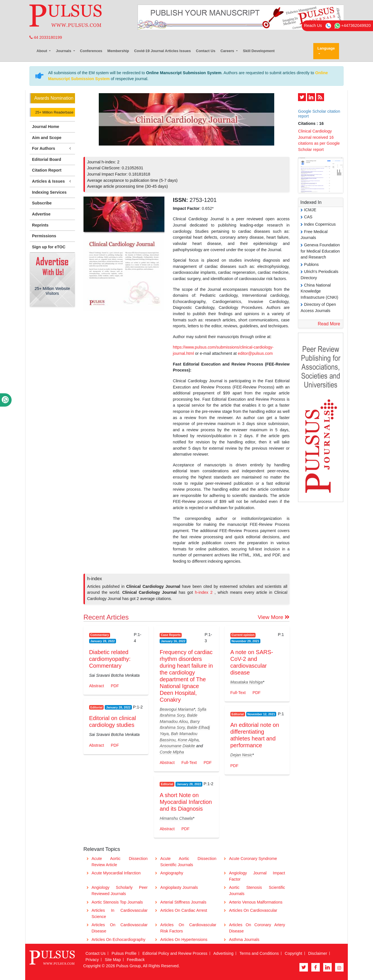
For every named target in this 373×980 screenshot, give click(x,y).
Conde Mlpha (172, 752)
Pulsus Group (128, 966)
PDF (115, 686)
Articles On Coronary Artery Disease (257, 928)
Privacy (92, 960)
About (42, 51)
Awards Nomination (54, 98)
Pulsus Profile (124, 953)
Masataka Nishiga (246, 682)
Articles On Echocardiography (118, 940)
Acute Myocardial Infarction (116, 873)
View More (274, 617)
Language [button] (326, 48)
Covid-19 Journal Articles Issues (162, 51)
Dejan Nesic (241, 755)
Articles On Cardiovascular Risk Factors (188, 928)
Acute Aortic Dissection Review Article (119, 862)
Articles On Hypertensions (184, 940)
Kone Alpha (188, 740)
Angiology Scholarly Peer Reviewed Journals (119, 891)
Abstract (97, 686)
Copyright (293, 953)
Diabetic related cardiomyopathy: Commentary (110, 659)
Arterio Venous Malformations (256, 902)
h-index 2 (205, 592)
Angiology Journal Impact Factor (257, 876)
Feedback (136, 960)
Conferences (91, 51)
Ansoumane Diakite (177, 746)
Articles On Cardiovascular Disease (119, 928)
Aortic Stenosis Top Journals (117, 902)
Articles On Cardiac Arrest (184, 910)
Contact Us (206, 51)
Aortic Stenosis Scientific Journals (257, 891)
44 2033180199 (46, 37)
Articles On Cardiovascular (253, 910)
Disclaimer (318, 953)
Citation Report (47, 170)
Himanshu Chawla (176, 818)
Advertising (223, 953)
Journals (64, 51)
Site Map (113, 960)
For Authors (52, 149)
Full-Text (189, 763)
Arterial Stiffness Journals (183, 902)
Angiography (172, 873)
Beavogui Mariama (177, 709)
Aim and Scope (47, 138)
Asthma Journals (244, 940)
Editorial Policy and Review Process (175, 953)
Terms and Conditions (259, 953)
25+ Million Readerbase (54, 112)
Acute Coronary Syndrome (253, 859)
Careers (228, 51)
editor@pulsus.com (255, 353)
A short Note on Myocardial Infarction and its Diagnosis (186, 802)
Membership (118, 51)
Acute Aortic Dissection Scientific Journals (188, 862)
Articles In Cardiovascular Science (119, 913)
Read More (329, 324)
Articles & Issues (52, 181)
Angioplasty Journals (179, 887)
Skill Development (259, 51)
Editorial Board (47, 159)
